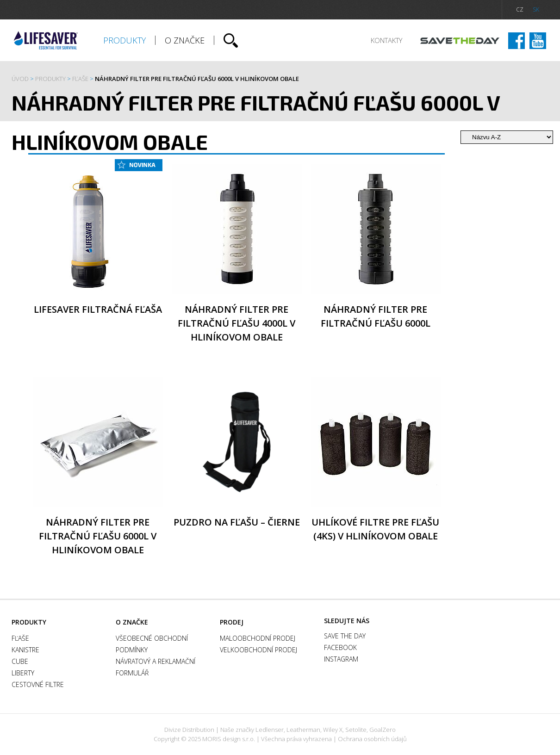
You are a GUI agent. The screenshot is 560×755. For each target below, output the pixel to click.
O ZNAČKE (185, 40)
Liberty (23, 673)
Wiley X (333, 730)
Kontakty (386, 40)
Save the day (460, 41)
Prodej (232, 622)
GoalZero (383, 730)
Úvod (20, 79)
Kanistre (25, 650)
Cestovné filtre (38, 684)
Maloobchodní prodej (258, 638)
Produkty (124, 40)
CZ (520, 9)
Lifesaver (46, 40)
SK (536, 9)
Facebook (516, 41)
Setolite (356, 730)
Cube (20, 661)
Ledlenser (270, 730)
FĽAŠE (80, 79)
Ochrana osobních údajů (372, 739)
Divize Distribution (189, 730)
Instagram (538, 41)
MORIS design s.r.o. (229, 739)
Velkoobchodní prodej (258, 650)
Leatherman (303, 730)
